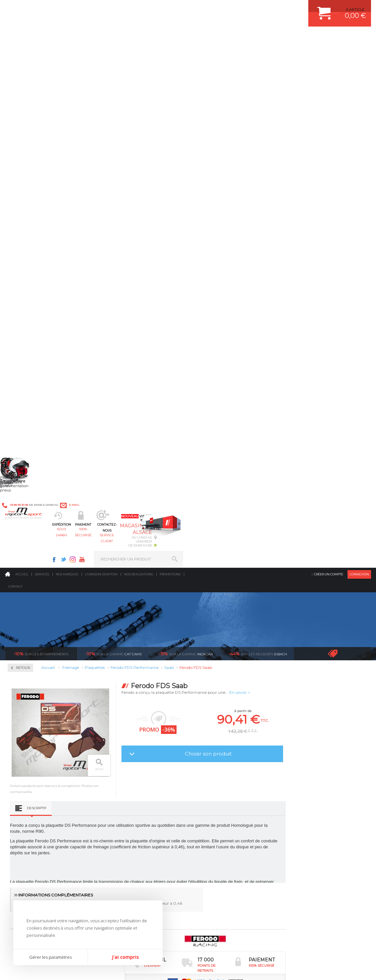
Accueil (22, 55)
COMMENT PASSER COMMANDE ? (318, 761)
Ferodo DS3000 (30, 250)
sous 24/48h (117, 38)
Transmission (120, 769)
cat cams (113, 134)
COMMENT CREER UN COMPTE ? (317, 752)
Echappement (120, 761)
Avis (148, 438)
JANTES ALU (211, 777)
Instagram (261, 9)
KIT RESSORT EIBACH (220, 794)
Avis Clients (343, 948)
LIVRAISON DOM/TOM (307, 794)
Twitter (252, 9)
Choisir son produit (283, 234)
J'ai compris (125, 957)
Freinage (115, 786)
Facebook (242, 9)
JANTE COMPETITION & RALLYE (228, 811)
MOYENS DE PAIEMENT (308, 769)
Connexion (359, 55)
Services (42, 55)
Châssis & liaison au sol (130, 777)
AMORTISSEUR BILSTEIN (222, 744)
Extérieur (116, 802)
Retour (98, 148)
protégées (329, 682)
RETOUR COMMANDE (306, 786)
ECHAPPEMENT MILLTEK (222, 769)
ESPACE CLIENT (301, 744)
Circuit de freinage (38, 181)
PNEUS (206, 786)
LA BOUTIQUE (18, 810)
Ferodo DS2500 (30, 242)
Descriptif (112, 322)
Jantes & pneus (121, 794)
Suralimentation (124, 752)
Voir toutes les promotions (338, 134)
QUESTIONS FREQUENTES (311, 802)
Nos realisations (139, 55)
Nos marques (67, 55)
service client (207, 38)
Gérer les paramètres (50, 957)
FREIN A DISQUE (215, 819)
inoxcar (186, 134)
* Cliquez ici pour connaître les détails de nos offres (235, 871)
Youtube (270, 9)
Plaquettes (29, 223)
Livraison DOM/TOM (101, 55)
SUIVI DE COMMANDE (307, 777)
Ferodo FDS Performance (39, 258)
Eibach (258, 134)
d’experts (146, 682)
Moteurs (115, 744)
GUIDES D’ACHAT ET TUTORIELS (316, 811)
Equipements (119, 819)
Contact (15, 67)
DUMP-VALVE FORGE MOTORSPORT (233, 802)
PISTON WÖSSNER (217, 761)
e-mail (146, 9)
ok (173, 867)
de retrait (237, 682)
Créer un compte (329, 55)
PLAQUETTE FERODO (219, 752)
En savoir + (315, 173)
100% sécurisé (162, 38)
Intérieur (116, 811)
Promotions (170, 55)
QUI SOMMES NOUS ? (24, 802)
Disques (24, 202)
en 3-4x (54, 682)
